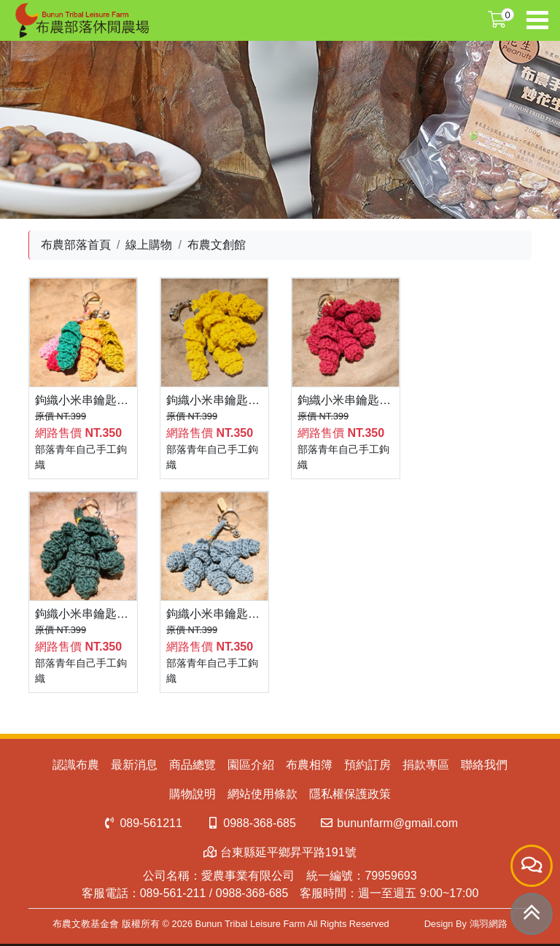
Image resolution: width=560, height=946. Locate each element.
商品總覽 (192, 765)
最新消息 (134, 765)
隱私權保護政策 (350, 794)
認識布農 (76, 765)
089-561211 (142, 823)
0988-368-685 (251, 823)
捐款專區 (426, 765)
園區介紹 (251, 765)
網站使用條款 (262, 794)
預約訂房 (367, 765)
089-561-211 (173, 893)
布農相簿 (309, 765)
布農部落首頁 (76, 245)
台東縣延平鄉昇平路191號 (280, 852)
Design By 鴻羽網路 (466, 924)
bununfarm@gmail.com (389, 823)
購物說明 (192, 794)
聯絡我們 (484, 765)
